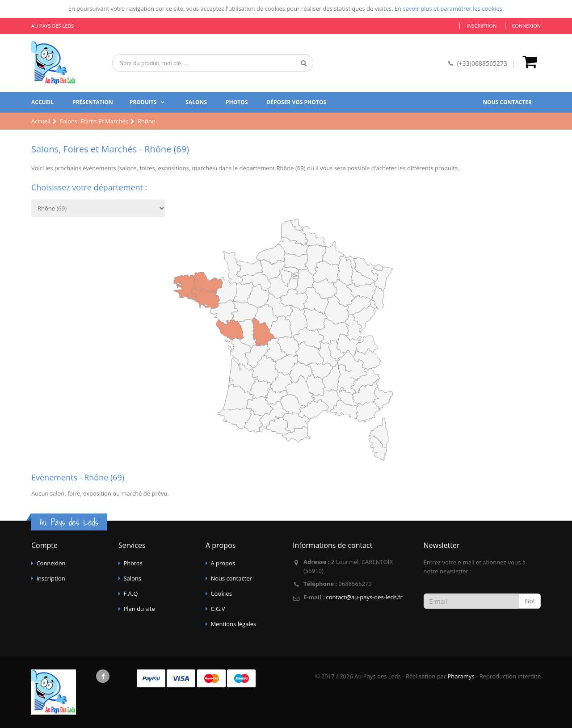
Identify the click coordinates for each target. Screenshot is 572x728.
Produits (143, 102)
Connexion (526, 26)
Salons (196, 102)
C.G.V (218, 609)
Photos (237, 102)
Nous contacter (507, 102)
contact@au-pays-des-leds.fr (364, 597)
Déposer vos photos (296, 102)
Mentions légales (233, 624)
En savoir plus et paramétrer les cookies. (449, 8)
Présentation (93, 102)
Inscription (482, 26)
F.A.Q (130, 593)
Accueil (42, 102)
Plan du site (139, 609)
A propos (223, 563)
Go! (530, 601)
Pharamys (461, 676)
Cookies (221, 593)
